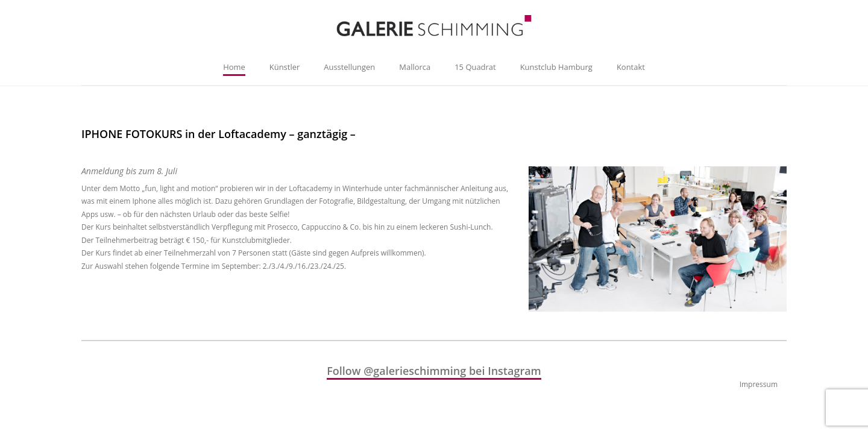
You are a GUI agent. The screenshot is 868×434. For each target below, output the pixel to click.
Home (234, 67)
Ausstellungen (349, 67)
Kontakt (631, 67)
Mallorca (415, 67)
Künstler (285, 67)
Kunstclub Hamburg (556, 67)
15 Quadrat (475, 67)
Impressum (759, 384)
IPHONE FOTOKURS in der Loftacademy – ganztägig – (219, 134)
